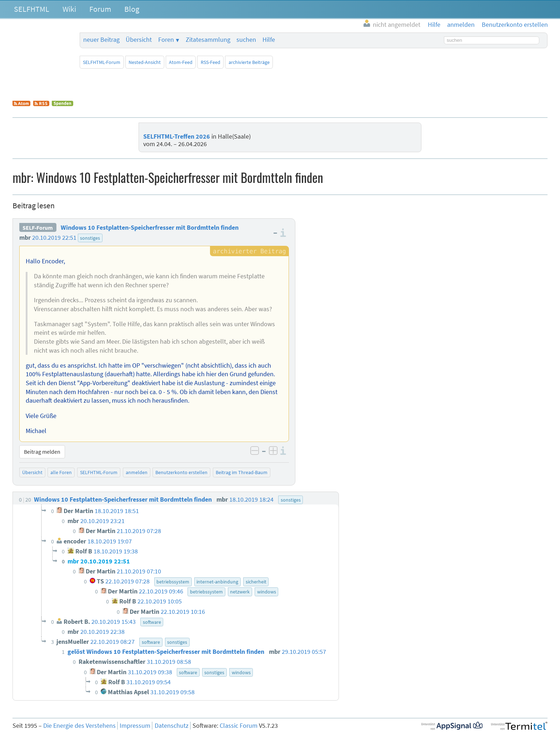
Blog (132, 9)
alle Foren (61, 472)
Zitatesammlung (208, 40)
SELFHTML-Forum (102, 62)
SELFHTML (32, 9)
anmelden (137, 472)
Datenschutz (172, 726)
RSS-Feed (211, 62)
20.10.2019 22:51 (54, 238)
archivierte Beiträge (249, 62)
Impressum (135, 726)
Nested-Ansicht (145, 62)
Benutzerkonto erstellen (181, 472)
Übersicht (139, 40)
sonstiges (90, 238)
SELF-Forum (38, 228)
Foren (166, 40)
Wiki (69, 9)
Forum (100, 9)
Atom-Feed (181, 62)
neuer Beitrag (101, 40)
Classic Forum (239, 726)
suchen (246, 40)
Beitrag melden (42, 452)
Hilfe (269, 40)
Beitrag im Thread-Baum (242, 472)
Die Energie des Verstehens (79, 726)
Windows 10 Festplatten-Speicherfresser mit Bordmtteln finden (150, 228)
